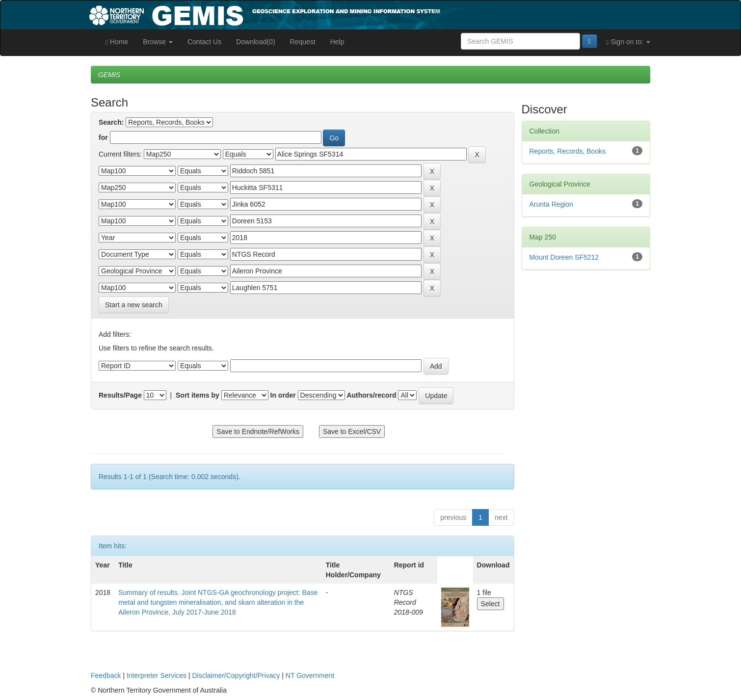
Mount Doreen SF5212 (564, 257)
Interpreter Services (157, 675)
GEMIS (109, 75)
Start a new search (134, 305)
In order (283, 395)
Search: (111, 122)
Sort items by (198, 395)
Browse (158, 42)
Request (303, 42)
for (103, 137)
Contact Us (204, 42)
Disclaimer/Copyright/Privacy (236, 675)
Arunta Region (552, 204)
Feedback (106, 675)
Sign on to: (628, 42)
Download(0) (255, 42)
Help (337, 42)
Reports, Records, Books (568, 151)
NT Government (310, 675)
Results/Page (120, 395)
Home (117, 42)
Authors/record (371, 395)
